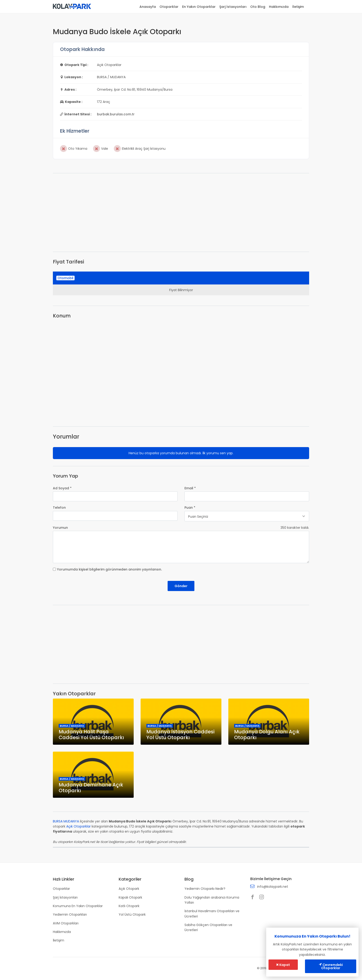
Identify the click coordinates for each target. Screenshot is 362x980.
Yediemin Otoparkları (70, 914)
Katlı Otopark (129, 906)
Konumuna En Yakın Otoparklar (78, 906)
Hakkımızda (279, 7)
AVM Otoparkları (66, 923)
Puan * (190, 508)
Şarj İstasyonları (233, 7)
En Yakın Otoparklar (199, 7)
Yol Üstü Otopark (132, 914)
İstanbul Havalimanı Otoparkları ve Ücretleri (212, 914)
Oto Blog (258, 7)
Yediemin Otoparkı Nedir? (205, 889)
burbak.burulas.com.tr (116, 114)
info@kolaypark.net (273, 887)
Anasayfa (148, 7)
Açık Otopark (129, 889)
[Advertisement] (181, 212)
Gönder (181, 586)
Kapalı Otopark (130, 897)
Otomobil (65, 278)
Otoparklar (169, 7)
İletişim (298, 7)
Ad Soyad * (62, 488)
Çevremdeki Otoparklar (331, 966)
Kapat (283, 965)
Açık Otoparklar (78, 826)
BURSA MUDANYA (66, 821)
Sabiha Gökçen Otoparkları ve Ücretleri (208, 927)
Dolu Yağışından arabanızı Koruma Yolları (212, 900)
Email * (190, 488)
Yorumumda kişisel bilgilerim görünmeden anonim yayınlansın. (109, 569)
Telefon (59, 508)
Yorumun (60, 528)
